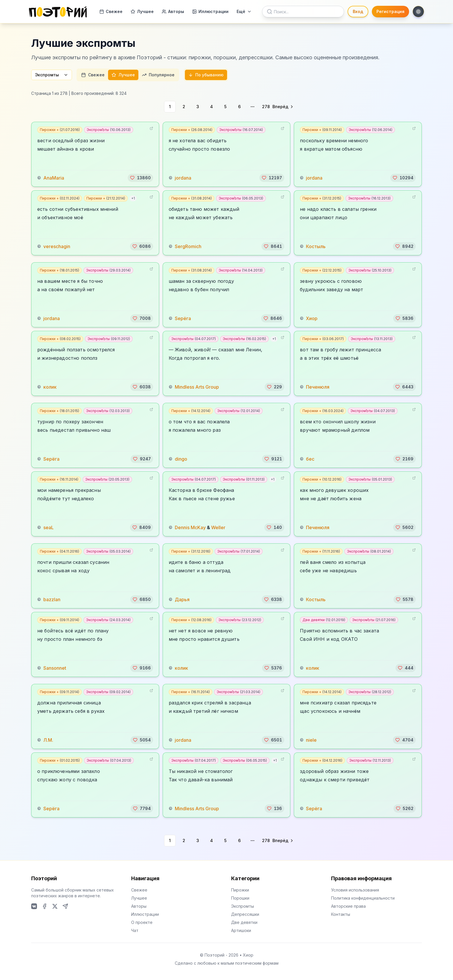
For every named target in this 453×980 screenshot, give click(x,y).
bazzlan (52, 599)
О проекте (142, 922)
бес (310, 459)
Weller (218, 527)
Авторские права (348, 906)
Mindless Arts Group (197, 387)
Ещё (244, 11)
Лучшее (142, 11)
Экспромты (52, 75)
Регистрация (390, 11)
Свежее (111, 11)
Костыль (316, 246)
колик (50, 387)
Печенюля (318, 387)
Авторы (173, 11)
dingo (181, 459)
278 (266, 107)
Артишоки (241, 930)
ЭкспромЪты (109, 130)
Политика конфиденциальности (363, 898)
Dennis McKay (190, 527)
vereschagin (57, 246)
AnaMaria (54, 178)
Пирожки (240, 890)
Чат (135, 930)
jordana (183, 178)
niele (311, 740)
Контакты (341, 914)
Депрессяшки (245, 914)
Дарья (182, 599)
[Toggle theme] (418, 12)
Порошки (240, 898)
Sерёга (183, 318)
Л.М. (48, 740)
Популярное (158, 75)
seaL (49, 527)
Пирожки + (60, 130)
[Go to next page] (283, 107)
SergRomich (188, 246)
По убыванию (206, 75)
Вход (358, 11)
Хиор (312, 318)
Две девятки (324, 620)
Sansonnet (55, 668)
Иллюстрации (210, 11)
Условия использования (355, 890)
